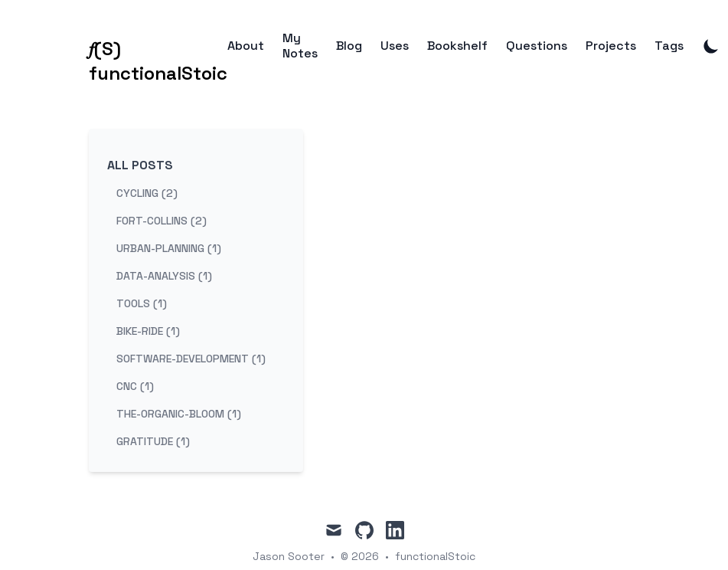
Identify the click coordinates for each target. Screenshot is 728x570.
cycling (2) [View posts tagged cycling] (147, 193)
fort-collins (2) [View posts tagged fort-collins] (162, 221)
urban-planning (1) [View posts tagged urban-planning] (169, 248)
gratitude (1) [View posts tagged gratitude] (153, 441)
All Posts (140, 165)
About (246, 46)
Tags (669, 46)
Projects (611, 46)
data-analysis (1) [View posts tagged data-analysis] (164, 276)
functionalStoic (435, 556)
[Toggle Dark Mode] (711, 46)
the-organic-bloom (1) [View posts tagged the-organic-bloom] (179, 414)
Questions (537, 46)
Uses (395, 46)
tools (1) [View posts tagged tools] (142, 303)
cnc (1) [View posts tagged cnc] (135, 386)
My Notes (300, 46)
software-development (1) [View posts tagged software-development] (191, 359)
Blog (349, 46)
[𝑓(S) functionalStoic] (158, 46)
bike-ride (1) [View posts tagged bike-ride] (148, 331)
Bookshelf (457, 46)
